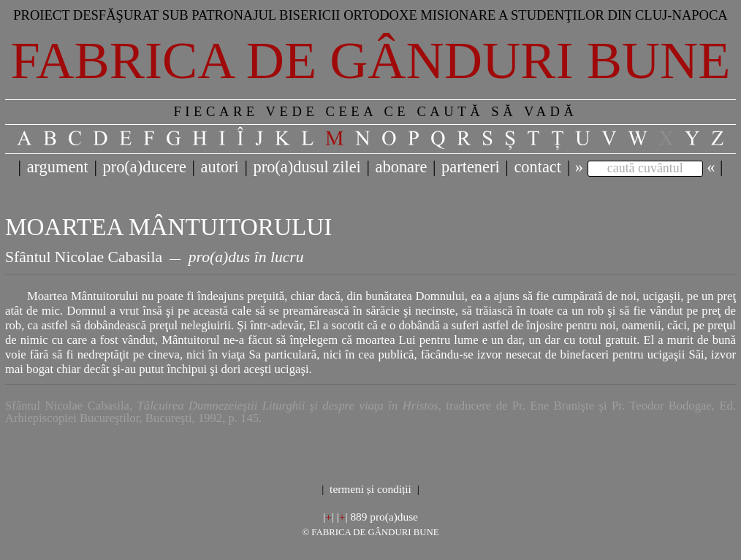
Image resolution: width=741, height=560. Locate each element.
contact (537, 167)
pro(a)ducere (144, 167)
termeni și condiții (370, 489)
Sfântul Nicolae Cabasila (84, 257)
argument (58, 167)
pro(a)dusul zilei (307, 167)
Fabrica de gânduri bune (371, 61)
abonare (402, 167)
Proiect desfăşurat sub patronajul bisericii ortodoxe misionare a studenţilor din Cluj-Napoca (370, 15)
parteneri (471, 167)
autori (220, 167)
